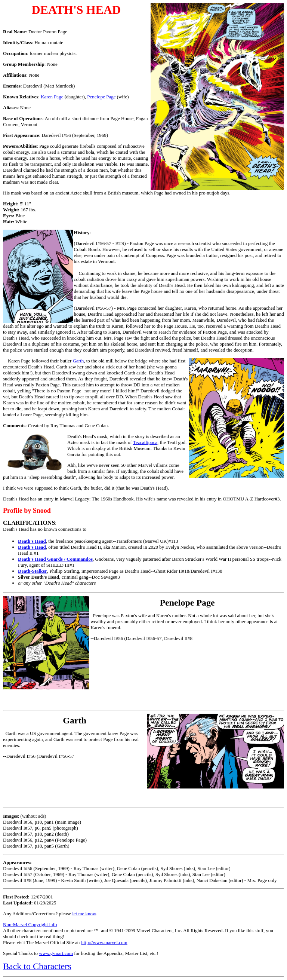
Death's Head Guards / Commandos (55, 559)
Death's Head (32, 541)
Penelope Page (101, 97)
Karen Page (52, 97)
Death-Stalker (33, 571)
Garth (78, 361)
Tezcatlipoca (145, 442)
